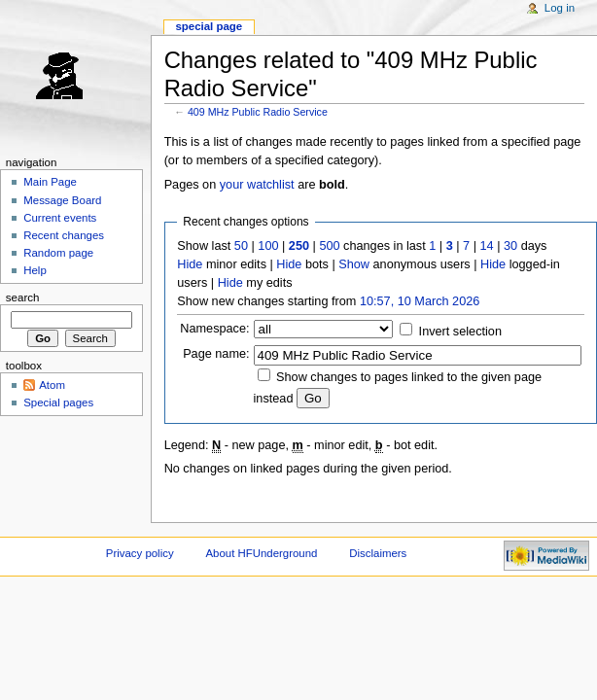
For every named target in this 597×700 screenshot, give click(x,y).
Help (35, 270)
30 (510, 246)
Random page (58, 253)
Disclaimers (378, 553)
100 (268, 246)
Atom (52, 385)
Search (23, 297)
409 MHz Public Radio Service (258, 112)
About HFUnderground (262, 553)
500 (329, 246)
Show (354, 264)
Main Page (50, 182)
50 (241, 246)
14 (487, 246)
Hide (190, 264)
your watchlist (257, 185)
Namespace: (214, 329)
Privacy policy (140, 553)
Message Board (62, 200)
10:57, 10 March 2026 (420, 301)
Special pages (58, 402)
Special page (209, 26)
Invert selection (460, 332)
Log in (560, 8)
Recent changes (64, 235)
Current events (60, 218)
